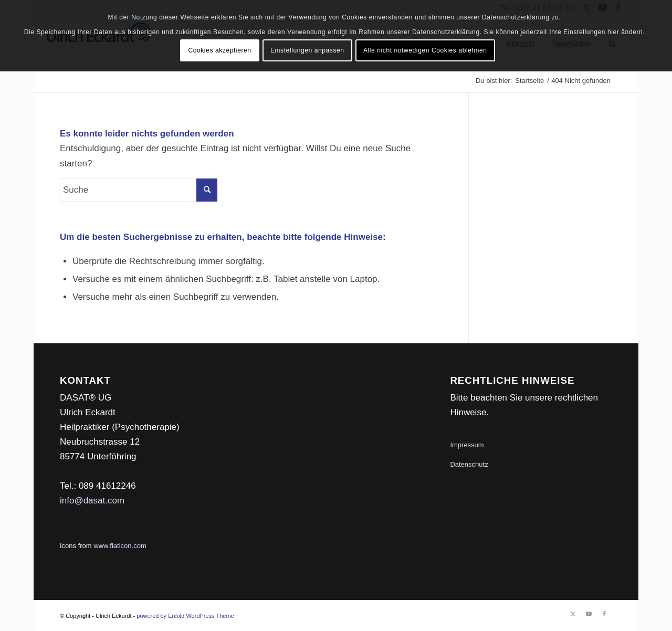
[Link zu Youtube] (589, 614)
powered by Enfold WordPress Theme (185, 616)
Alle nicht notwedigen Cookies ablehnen (425, 50)
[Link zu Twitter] (573, 614)
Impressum (467, 445)
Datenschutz (469, 464)
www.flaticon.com (120, 546)
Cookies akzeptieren (219, 50)
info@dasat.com (92, 501)
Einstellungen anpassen (307, 50)
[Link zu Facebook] (604, 614)
